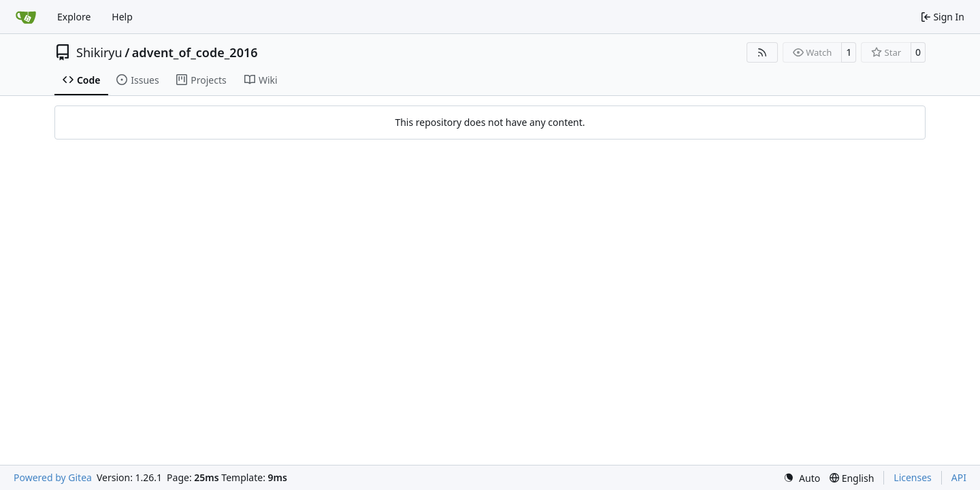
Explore (74, 17)
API (959, 477)
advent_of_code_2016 (195, 52)
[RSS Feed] (762, 52)
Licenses (913, 477)
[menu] (802, 478)
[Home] (26, 17)
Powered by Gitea (53, 477)
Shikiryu (99, 52)
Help (122, 17)
